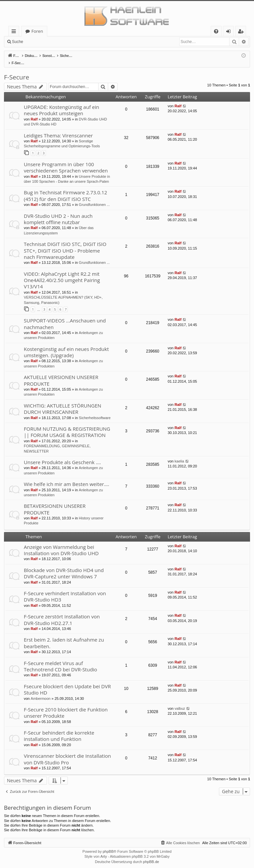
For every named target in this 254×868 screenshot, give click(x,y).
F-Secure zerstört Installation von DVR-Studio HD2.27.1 (62, 613)
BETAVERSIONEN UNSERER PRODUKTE (55, 502)
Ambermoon (41, 692)
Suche (18, 42)
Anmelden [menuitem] (230, 32)
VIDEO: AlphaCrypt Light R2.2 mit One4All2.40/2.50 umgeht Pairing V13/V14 (62, 273)
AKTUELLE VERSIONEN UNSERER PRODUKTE (61, 373)
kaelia (179, 454)
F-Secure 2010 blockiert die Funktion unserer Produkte (66, 706)
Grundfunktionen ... (94, 198)
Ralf (34, 112)
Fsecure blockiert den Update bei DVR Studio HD (67, 682)
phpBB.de (151, 855)
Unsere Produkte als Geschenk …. (62, 455)
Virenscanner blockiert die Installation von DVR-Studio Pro (67, 752)
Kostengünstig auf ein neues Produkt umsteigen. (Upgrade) (66, 345)
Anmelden (42, 42)
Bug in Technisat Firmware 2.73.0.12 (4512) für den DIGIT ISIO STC (65, 189)
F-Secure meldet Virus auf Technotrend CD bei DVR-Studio (61, 659)
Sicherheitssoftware (95, 411)
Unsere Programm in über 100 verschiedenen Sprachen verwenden (66, 160)
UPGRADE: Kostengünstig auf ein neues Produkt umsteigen (62, 103)
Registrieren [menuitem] (242, 32)
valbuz (180, 701)
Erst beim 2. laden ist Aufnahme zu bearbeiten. (64, 636)
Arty (104, 849)
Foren (37, 31)
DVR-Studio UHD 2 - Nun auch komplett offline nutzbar (58, 212)
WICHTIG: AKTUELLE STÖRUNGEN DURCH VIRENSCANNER (63, 402)
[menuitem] (216, 31)
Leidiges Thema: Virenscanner (58, 128)
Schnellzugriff (15, 32)
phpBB (108, 844)
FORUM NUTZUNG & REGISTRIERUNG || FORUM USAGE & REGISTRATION (67, 425)
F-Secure (17, 70)
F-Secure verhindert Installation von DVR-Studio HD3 (65, 589)
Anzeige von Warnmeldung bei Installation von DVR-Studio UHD (61, 543)
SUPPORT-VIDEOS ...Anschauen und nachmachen (65, 317)
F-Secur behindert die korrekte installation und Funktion (59, 729)
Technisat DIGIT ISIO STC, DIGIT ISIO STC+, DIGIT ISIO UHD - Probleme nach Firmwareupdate (65, 243)
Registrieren (71, 42)
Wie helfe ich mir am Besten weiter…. (66, 477)
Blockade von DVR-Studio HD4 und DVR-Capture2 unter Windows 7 (64, 566)
